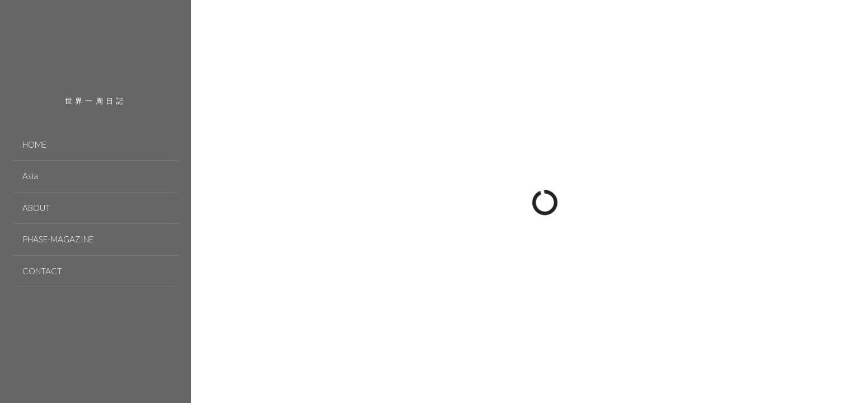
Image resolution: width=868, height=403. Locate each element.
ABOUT (36, 208)
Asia (30, 176)
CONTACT (42, 271)
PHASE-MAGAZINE (58, 239)
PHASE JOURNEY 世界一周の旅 (96, 57)
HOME (34, 144)
